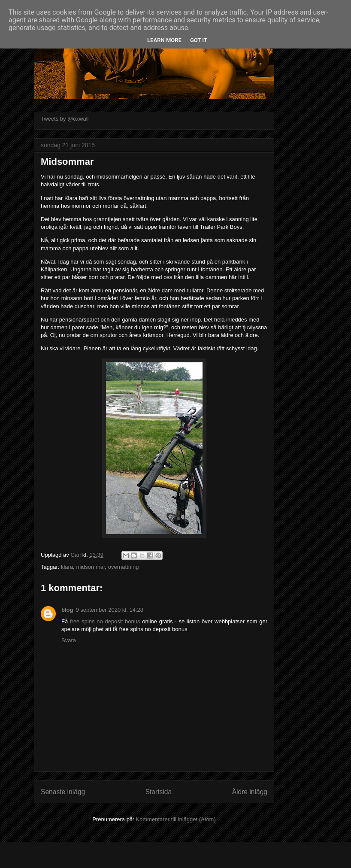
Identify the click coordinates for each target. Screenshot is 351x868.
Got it (199, 40)
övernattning (124, 567)
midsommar (90, 567)
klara (67, 567)
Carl (76, 555)
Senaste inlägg (63, 792)
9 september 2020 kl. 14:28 (109, 610)
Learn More (164, 40)
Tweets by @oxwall (65, 119)
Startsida (159, 792)
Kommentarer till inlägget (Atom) (175, 819)
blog (67, 610)
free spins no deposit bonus (105, 621)
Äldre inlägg (250, 792)
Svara (69, 640)
